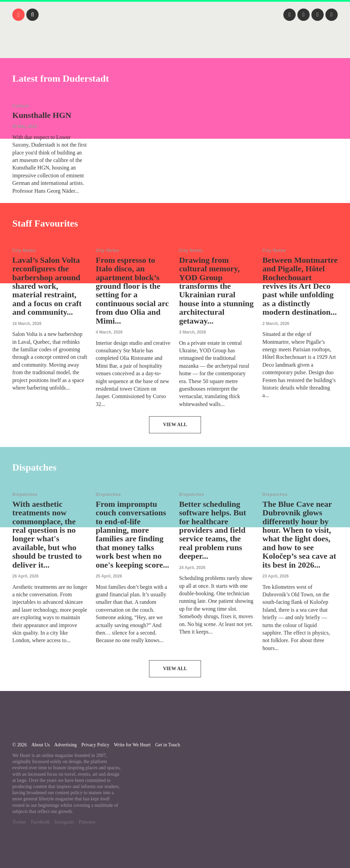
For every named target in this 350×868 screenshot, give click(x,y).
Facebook (40, 822)
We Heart (175, 48)
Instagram (64, 822)
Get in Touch (168, 745)
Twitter (19, 822)
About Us (41, 745)
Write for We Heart (132, 745)
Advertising (65, 745)
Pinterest (87, 822)
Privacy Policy (95, 745)
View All (175, 425)
